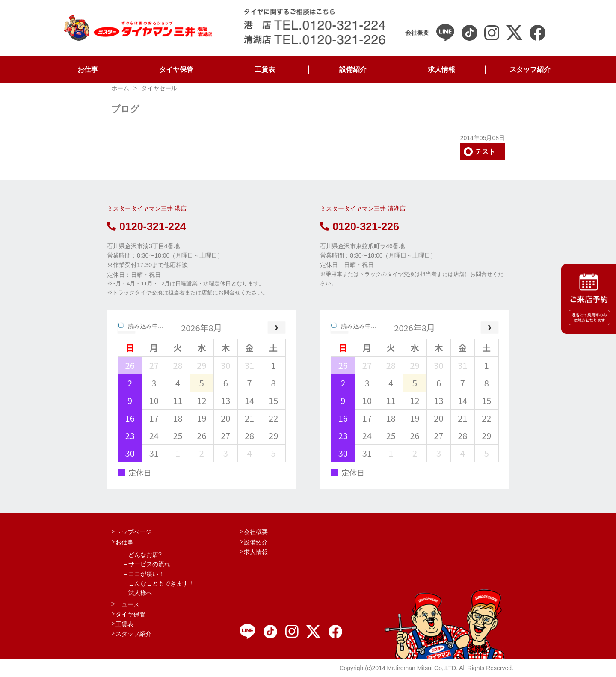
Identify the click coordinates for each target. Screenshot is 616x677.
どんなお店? (145, 555)
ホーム (120, 88)
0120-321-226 (360, 226)
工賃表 (265, 70)
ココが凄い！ (146, 574)
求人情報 (441, 70)
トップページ (133, 532)
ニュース (127, 604)
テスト (485, 152)
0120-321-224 (147, 226)
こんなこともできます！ (161, 583)
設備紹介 (353, 70)
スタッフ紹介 (530, 70)
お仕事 (88, 70)
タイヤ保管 (176, 70)
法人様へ (140, 593)
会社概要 (256, 532)
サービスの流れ (149, 564)
